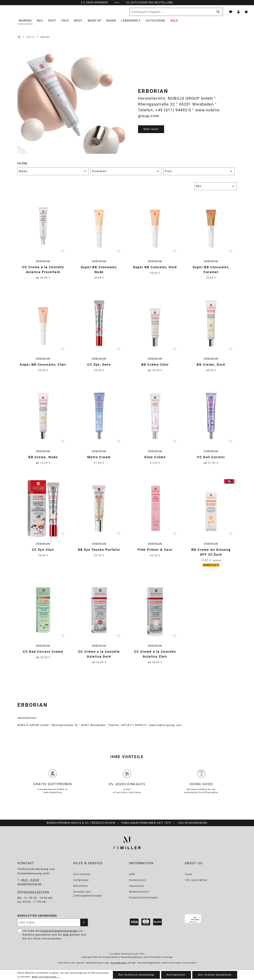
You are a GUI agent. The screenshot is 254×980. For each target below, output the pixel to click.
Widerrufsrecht (139, 892)
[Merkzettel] (231, 14)
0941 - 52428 (30, 880)
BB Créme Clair (155, 368)
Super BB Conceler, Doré (155, 271)
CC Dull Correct (211, 461)
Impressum (136, 886)
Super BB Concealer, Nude (99, 273)
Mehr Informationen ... (46, 977)
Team (188, 874)
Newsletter (81, 886)
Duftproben (81, 880)
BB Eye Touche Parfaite (99, 553)
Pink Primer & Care (155, 553)
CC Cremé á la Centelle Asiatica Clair (155, 658)
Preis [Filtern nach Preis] (199, 175)
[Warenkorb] (246, 14)
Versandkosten (118, 963)
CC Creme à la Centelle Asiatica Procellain (43, 273)
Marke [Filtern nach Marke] (53, 175)
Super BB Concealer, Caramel (211, 273)
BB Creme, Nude (43, 461)
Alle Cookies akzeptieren (215, 975)
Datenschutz (138, 880)
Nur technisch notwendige (136, 975)
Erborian (43, 265)
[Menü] (213, 916)
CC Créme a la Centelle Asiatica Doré (99, 658)
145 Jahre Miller (196, 880)
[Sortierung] (215, 190)
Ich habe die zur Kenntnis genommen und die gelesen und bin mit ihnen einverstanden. (54, 935)
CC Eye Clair (43, 553)
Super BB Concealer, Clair (43, 368)
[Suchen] (218, 14)
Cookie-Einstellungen (143, 898)
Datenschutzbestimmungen (59, 931)
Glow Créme (155, 461)
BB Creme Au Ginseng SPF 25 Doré (211, 556)
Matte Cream (99, 461)
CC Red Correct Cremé (43, 655)
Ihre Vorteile (82, 874)
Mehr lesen (151, 133)
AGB (132, 874)
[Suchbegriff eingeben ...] (171, 14)
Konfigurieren (176, 975)
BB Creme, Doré (211, 368)
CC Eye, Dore (99, 368)
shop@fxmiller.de (29, 884)
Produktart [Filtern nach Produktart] (126, 175)
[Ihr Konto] (238, 14)
